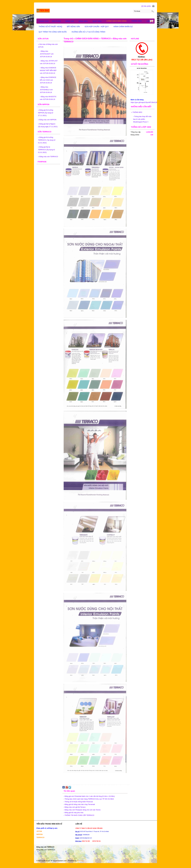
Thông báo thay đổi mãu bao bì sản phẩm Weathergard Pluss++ (142, 119)
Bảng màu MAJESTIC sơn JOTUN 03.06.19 (48, 98)
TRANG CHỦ (44, 21)
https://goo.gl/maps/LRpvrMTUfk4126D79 (145, 102)
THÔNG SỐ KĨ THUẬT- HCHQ (52, 27)
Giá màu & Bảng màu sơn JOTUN (48, 46)
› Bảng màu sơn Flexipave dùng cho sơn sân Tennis (82, 810)
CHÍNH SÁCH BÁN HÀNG (118, 21)
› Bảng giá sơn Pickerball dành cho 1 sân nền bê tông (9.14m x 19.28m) (89, 796)
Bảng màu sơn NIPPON (47, 120)
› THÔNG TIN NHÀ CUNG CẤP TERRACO (79, 815)
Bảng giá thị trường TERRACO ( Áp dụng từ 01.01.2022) (47, 140)
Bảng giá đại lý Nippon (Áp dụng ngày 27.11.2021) (48, 125)
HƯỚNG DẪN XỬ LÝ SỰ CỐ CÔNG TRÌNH (90, 32)
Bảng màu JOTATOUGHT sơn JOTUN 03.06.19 (47, 54)
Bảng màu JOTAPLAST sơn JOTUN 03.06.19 (49, 62)
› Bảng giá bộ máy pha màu (73, 813)
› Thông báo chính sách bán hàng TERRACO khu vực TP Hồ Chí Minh (89, 799)
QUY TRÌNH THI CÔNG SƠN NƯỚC (54, 32)
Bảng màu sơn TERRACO (48, 157)
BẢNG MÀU (84, 21)
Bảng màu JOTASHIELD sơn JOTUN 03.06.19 (46, 90)
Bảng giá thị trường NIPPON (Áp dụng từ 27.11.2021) (46, 113)
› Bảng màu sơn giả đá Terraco (75, 807)
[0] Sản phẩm (146, 6)
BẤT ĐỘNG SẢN (75, 27)
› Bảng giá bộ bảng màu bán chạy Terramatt (79, 804)
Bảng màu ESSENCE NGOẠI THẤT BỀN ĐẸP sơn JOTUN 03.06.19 (48, 70)
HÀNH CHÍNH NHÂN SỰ (124, 27)
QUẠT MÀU (98, 21)
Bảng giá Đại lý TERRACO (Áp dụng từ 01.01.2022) (46, 150)
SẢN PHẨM (57, 21)
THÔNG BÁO (137, 112)
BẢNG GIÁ (71, 21)
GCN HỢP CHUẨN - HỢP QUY (98, 27)
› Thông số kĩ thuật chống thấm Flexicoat (78, 802)
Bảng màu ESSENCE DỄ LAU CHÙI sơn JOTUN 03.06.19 (48, 80)
